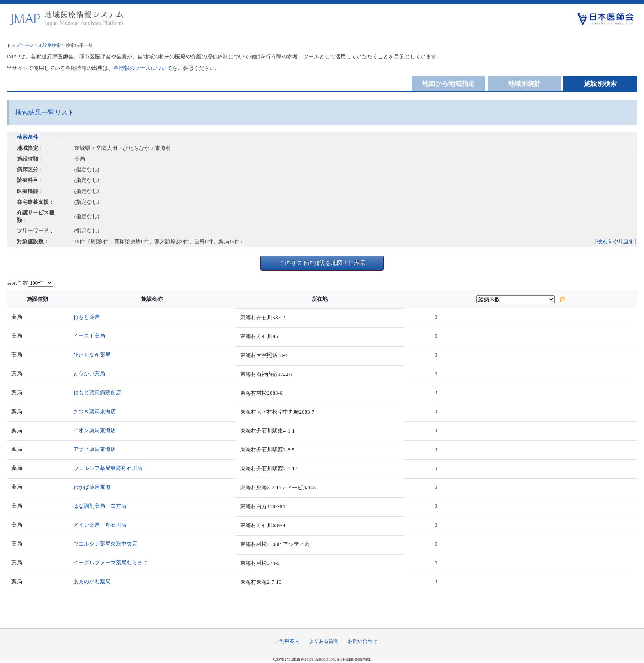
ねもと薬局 (86, 317)
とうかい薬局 (89, 374)
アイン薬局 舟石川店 (100, 525)
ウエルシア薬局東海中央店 (105, 544)
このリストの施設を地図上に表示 (322, 263)
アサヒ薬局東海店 (94, 449)
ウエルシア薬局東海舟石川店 (108, 468)
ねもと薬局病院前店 (97, 393)
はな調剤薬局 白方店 (100, 506)
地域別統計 (524, 84)
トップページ (20, 45)
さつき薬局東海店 (94, 411)
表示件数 (17, 283)
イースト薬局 (89, 336)
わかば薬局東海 (92, 487)
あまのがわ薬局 (92, 581)
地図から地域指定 (448, 84)
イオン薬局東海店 (94, 430)
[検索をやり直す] (616, 241)
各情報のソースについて (143, 68)
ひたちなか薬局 (92, 355)
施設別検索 (49, 45)
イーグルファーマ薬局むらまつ (110, 563)
